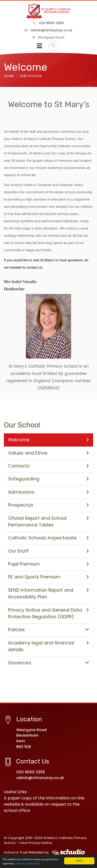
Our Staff (48, 551)
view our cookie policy (28, 864)
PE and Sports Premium (48, 577)
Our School (31, 76)
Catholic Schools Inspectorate (48, 538)
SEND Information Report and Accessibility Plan (48, 593)
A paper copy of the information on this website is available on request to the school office (44, 804)
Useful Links (15, 792)
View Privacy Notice (36, 843)
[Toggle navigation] (39, 46)
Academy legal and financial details (48, 646)
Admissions (48, 492)
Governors (48, 663)
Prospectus (48, 505)
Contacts (48, 466)
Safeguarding (48, 479)
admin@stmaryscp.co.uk (48, 30)
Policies (48, 630)
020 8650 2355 (48, 23)
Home (9, 76)
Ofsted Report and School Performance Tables (48, 522)
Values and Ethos (48, 453)
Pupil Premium (48, 564)
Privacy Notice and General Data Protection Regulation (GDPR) (48, 613)
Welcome (48, 440)
